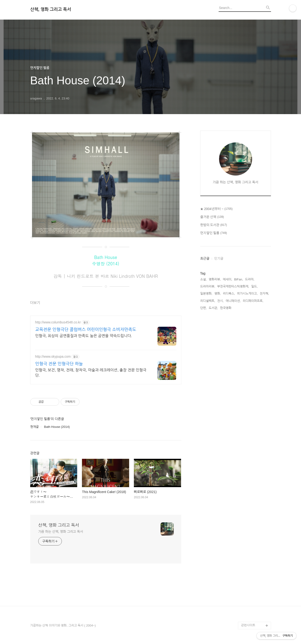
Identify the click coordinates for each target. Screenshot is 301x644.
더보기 (35, 303)
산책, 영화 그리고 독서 (51, 9)
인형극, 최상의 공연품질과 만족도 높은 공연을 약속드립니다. (84, 336)
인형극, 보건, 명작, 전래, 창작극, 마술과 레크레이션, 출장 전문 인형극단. (91, 373)
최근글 (205, 258)
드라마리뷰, (208, 286)
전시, (220, 301)
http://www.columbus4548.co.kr (58, 322)
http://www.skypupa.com (53, 356)
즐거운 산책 (212, 217)
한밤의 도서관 (214, 225)
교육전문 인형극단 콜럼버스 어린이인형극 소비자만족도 (86, 330)
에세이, (228, 279)
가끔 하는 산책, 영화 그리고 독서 (61, 532)
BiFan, (239, 279)
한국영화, (226, 308)
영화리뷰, (215, 279)
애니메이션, (233, 301)
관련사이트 (248, 625)
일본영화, (206, 294)
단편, (203, 308)
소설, (203, 279)
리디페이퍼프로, (253, 301)
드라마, (250, 279)
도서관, (213, 308)
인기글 (219, 258)
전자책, (264, 294)
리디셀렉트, (208, 301)
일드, (254, 286)
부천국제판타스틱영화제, (233, 286)
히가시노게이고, (247, 294)
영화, (218, 294)
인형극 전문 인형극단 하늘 (59, 364)
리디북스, (229, 294)
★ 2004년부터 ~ (216, 209)
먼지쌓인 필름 (214, 233)
